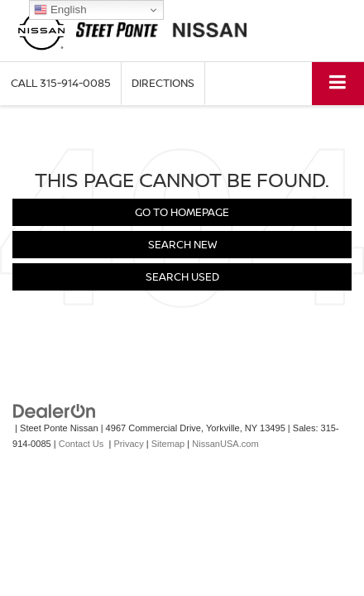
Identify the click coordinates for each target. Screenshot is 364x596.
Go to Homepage (182, 212)
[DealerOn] (55, 411)
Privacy (128, 444)
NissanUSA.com (225, 444)
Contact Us (81, 444)
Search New (182, 244)
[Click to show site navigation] (338, 83)
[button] (61, 83)
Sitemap (168, 444)
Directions (163, 83)
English (60, 10)
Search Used (182, 276)
